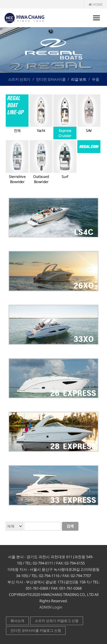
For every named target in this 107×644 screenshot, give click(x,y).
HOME (96, 4)
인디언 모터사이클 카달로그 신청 (36, 630)
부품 (95, 79)
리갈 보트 (79, 79)
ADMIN (46, 607)
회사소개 (17, 621)
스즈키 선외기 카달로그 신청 (57, 621)
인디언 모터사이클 (51, 79)
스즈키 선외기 (19, 79)
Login (57, 607)
